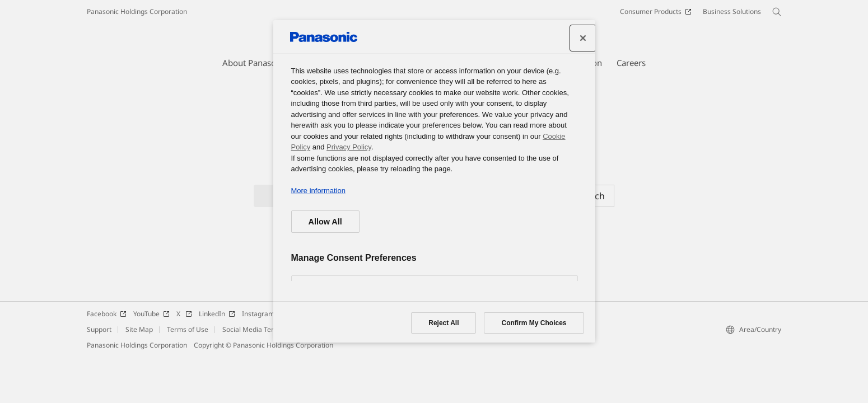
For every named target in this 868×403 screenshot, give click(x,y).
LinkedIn (217, 314)
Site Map (139, 329)
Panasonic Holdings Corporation (137, 11)
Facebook (107, 314)
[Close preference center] (583, 38)
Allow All (325, 222)
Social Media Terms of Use (264, 329)
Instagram (263, 314)
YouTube (151, 314)
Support (99, 329)
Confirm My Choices (534, 323)
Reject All (444, 323)
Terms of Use (188, 329)
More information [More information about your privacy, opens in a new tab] (318, 191)
